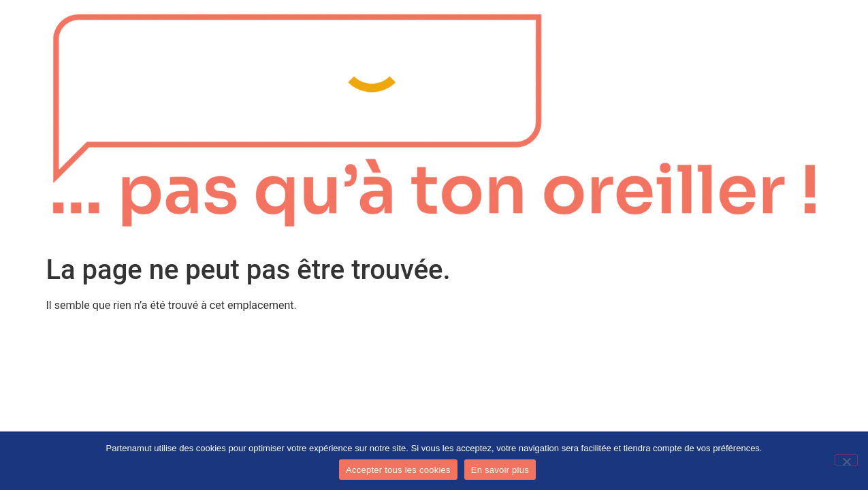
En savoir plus (500, 470)
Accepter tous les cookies (398, 470)
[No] (846, 460)
